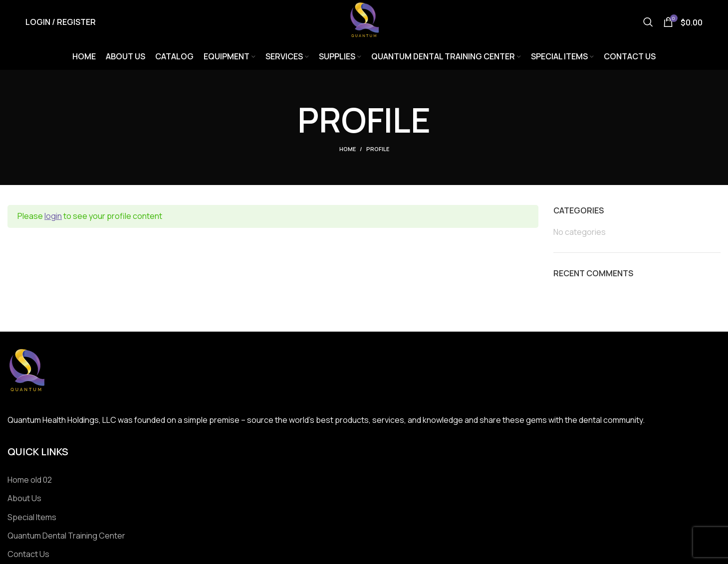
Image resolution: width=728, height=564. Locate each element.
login (53, 217)
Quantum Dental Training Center (66, 537)
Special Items (32, 518)
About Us (24, 499)
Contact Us (28, 556)
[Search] (648, 22)
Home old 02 (30, 481)
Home (348, 150)
